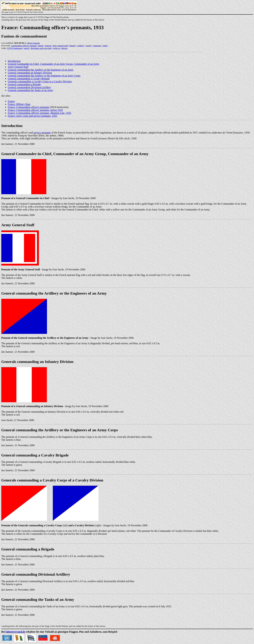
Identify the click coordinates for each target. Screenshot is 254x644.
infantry (73, 46)
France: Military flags (19, 104)
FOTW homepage (15, 48)
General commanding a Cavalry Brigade (29, 79)
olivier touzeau (34, 43)
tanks (105, 46)
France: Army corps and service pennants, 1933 (32, 116)
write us (57, 48)
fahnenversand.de (15, 632)
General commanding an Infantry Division (30, 73)
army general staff (60, 46)
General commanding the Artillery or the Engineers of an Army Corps (44, 76)
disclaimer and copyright (41, 48)
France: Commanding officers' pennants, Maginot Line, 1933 (39, 113)
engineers (97, 46)
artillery (81, 46)
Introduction (14, 61)
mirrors (64, 48)
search (26, 48)
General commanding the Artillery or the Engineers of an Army (41, 70)
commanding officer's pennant (24, 46)
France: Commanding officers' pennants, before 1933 (35, 110)
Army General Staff (18, 67)
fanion (41, 46)
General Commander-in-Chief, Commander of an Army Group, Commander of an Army (54, 64)
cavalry (89, 46)
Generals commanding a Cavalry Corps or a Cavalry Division (40, 81)
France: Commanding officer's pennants (28, 107)
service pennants (42, 133)
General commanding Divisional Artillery (29, 87)
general (48, 46)
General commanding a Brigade (24, 84)
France (11, 101)
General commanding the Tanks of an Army (30, 90)
